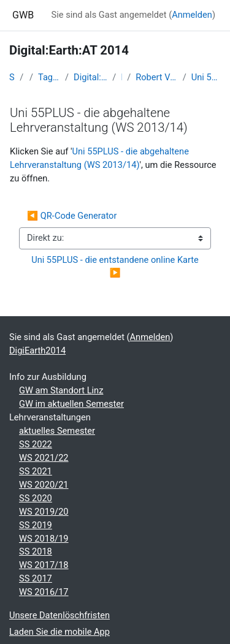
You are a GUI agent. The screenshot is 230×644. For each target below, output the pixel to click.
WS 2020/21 (44, 485)
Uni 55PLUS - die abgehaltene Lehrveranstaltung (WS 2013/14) (206, 77)
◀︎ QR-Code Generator (72, 216)
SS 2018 (36, 551)
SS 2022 (36, 444)
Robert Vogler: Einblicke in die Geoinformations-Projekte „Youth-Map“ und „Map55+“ (157, 77)
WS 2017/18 (44, 565)
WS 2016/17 (44, 592)
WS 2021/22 (44, 458)
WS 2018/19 (44, 539)
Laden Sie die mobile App (59, 632)
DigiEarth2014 (37, 350)
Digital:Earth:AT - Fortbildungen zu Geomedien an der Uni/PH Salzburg (90, 77)
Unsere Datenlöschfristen (59, 615)
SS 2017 (36, 578)
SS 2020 (36, 498)
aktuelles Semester (57, 431)
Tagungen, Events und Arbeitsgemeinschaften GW (49, 77)
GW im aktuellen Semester (71, 404)
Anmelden (192, 15)
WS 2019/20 (44, 512)
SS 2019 (36, 525)
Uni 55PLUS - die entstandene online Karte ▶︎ (117, 267)
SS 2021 (36, 471)
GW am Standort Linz (61, 390)
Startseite (12, 77)
